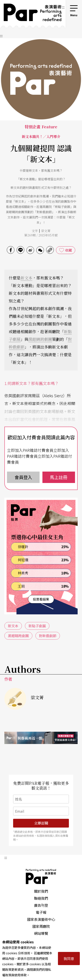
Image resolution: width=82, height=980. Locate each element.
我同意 (69, 959)
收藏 (68, 250)
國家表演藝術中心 (41, 919)
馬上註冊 (59, 477)
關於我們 (41, 891)
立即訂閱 (41, 823)
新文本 (26, 278)
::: (63, 7)
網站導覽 (41, 933)
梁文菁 (46, 231)
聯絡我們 (41, 898)
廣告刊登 (41, 905)
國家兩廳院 (41, 926)
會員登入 (23, 477)
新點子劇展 (37, 626)
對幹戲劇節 (48, 636)
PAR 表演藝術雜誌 (41, 876)
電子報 (41, 912)
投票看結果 (41, 599)
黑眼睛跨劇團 (40, 339)
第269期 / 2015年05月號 (41, 235)
